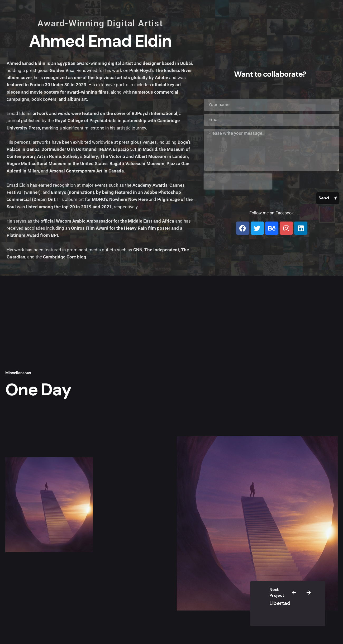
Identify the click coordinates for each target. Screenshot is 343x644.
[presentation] (238, 181)
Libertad (280, 603)
